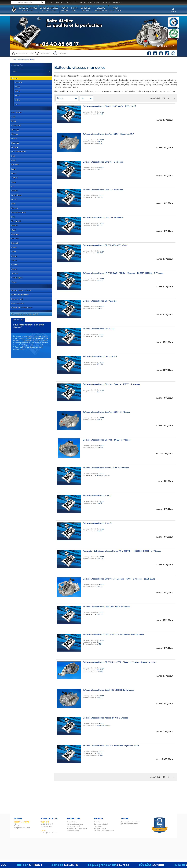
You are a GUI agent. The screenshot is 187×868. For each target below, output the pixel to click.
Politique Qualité (100, 828)
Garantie (97, 822)
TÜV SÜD (151, 865)
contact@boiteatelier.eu (49, 833)
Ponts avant (74, 9)
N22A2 (101, 672)
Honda (32, 60)
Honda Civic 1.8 (93, 753)
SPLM (100, 644)
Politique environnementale (104, 831)
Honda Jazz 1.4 (93, 142)
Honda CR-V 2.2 (93, 670)
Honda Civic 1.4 (93, 642)
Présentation (72, 822)
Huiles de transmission (100, 9)
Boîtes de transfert (86, 9)
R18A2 (100, 755)
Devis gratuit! (60, 53)
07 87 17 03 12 (71, 3)
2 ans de (63, 865)
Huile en (29, 865)
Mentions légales (73, 831)
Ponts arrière (65, 9)
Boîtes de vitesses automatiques (49, 9)
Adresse (18, 819)
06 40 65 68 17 (55, 3)
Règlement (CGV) (73, 826)
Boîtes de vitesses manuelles (28, 9)
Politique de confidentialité (77, 828)
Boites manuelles (23, 60)
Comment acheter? (101, 824)
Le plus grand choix (108, 865)
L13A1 (100, 144)
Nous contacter (116, 9)
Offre (14, 60)
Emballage (98, 826)
